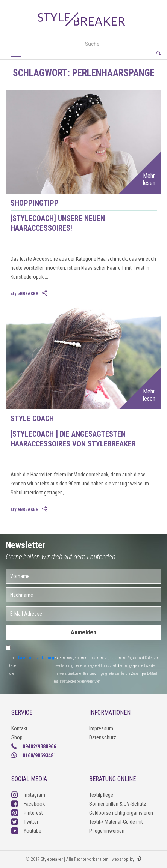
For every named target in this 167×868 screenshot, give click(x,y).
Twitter (25, 822)
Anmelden (83, 632)
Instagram (28, 795)
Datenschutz (103, 737)
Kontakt (19, 728)
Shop (17, 737)
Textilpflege (101, 795)
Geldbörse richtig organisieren (121, 813)
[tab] (46, 293)
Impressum (101, 728)
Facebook (28, 804)
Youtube (26, 831)
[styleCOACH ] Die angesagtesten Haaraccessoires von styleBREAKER (73, 439)
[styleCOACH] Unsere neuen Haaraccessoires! (58, 223)
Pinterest (27, 813)
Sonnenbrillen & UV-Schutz (118, 804)
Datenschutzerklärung (36, 658)
